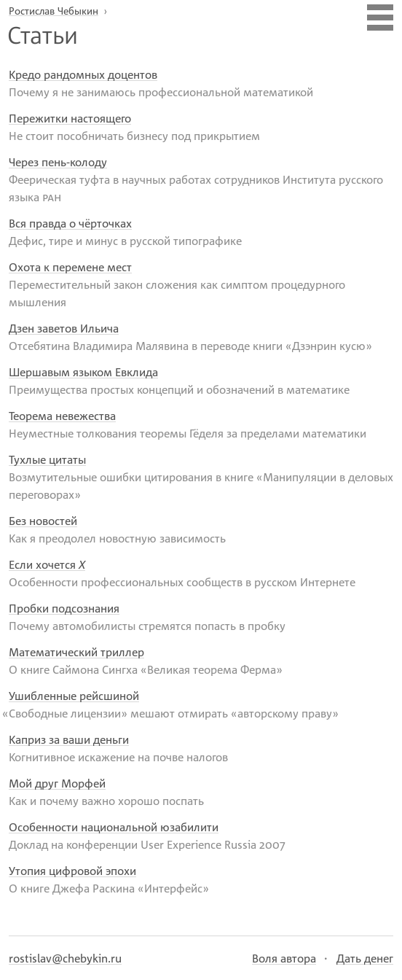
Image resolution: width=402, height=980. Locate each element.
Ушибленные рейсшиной (74, 696)
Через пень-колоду (58, 162)
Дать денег (365, 958)
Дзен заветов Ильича (64, 328)
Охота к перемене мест (70, 267)
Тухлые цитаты (47, 459)
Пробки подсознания (64, 608)
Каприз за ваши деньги (69, 739)
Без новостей (43, 521)
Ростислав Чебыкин (54, 11)
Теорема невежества (62, 416)
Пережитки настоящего (70, 118)
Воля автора (284, 958)
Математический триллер (76, 652)
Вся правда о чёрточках (70, 223)
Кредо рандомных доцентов (83, 74)
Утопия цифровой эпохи (72, 871)
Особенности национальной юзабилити (114, 827)
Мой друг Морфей (57, 783)
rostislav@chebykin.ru (65, 958)
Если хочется (47, 564)
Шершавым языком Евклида (83, 372)
